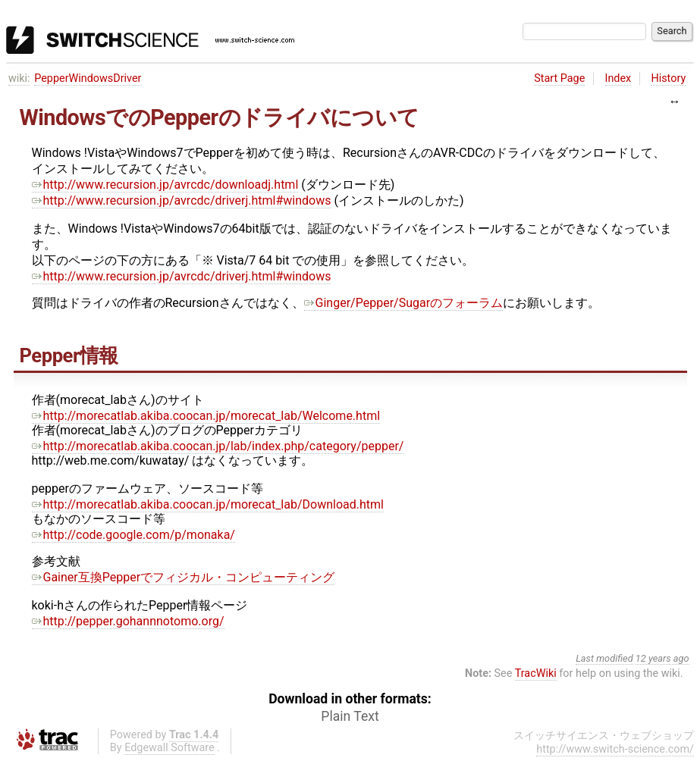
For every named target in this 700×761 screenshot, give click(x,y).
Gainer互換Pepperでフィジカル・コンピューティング (184, 577)
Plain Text (350, 716)
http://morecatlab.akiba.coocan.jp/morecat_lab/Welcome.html (206, 416)
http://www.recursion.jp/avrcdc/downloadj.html (165, 185)
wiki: (19, 78)
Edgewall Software (170, 748)
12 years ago (662, 658)
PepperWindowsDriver (88, 78)
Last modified (604, 658)
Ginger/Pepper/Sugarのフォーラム (404, 303)
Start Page (559, 78)
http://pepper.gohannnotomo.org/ (128, 621)
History (668, 78)
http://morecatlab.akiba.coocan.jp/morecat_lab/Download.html (208, 504)
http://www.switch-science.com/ (615, 749)
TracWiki (536, 673)
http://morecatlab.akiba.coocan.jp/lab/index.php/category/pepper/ (218, 446)
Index (618, 78)
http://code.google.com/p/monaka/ (133, 535)
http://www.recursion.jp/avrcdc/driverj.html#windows (182, 200)
